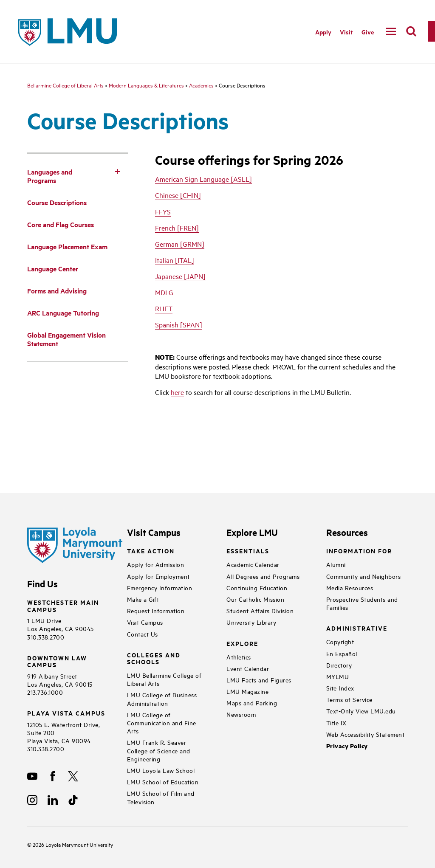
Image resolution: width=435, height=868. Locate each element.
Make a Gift (143, 599)
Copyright (340, 641)
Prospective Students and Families (362, 603)
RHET (164, 308)
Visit (346, 32)
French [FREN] (177, 228)
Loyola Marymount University (73, 844)
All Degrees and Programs (263, 576)
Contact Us (143, 634)
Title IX (336, 723)
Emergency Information (160, 588)
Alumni (336, 564)
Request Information (156, 610)
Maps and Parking (252, 703)
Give (368, 32)
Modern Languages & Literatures (146, 85)
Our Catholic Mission (255, 599)
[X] (73, 776)
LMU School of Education (163, 782)
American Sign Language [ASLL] (203, 179)
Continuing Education (257, 588)
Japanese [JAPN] (180, 276)
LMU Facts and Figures (259, 680)
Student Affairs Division (260, 610)
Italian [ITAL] (175, 260)
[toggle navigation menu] (391, 31)
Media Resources (350, 588)
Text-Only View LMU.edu (361, 711)
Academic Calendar (253, 564)
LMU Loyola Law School (161, 770)
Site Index (340, 688)
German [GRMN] (180, 244)
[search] (411, 31)
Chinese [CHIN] (178, 195)
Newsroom (241, 714)
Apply (323, 32)
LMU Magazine (247, 691)
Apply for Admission (156, 564)
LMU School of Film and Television (161, 797)
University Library (251, 622)
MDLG (164, 292)
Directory (339, 665)
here (177, 392)
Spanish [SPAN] (179, 324)
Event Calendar (248, 668)
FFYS (163, 211)
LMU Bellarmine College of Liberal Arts (164, 679)
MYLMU (338, 676)
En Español (342, 653)
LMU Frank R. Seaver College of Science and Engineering (159, 750)
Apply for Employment (158, 576)
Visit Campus (145, 622)
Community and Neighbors (364, 576)
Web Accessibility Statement (366, 734)
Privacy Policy (347, 746)
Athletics (239, 657)
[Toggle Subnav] (118, 171)
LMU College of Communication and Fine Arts (162, 723)
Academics (201, 85)
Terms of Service (349, 699)
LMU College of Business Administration (162, 699)
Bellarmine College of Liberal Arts (65, 85)
